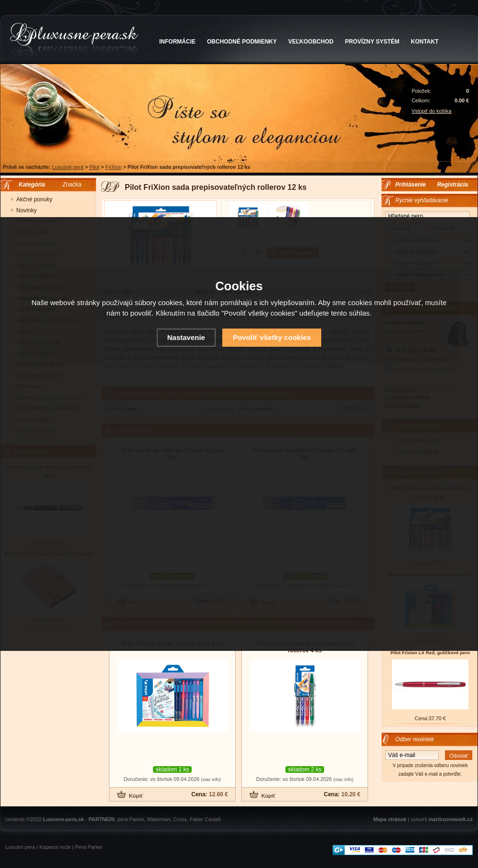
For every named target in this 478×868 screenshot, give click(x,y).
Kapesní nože (55, 847)
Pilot (94, 167)
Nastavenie (186, 337)
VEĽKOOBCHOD (311, 42)
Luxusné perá (68, 167)
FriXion (113, 167)
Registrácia (452, 185)
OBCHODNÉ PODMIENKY (242, 42)
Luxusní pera (20, 847)
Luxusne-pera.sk (64, 819)
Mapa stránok (390, 819)
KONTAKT (425, 42)
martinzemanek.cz (451, 819)
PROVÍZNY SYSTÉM (372, 42)
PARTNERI (101, 819)
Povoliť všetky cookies (272, 337)
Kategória (29, 185)
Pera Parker (89, 847)
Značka (72, 185)
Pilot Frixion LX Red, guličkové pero (430, 653)
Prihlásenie (411, 185)
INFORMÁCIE (177, 42)
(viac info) (211, 779)
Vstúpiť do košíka (431, 111)
